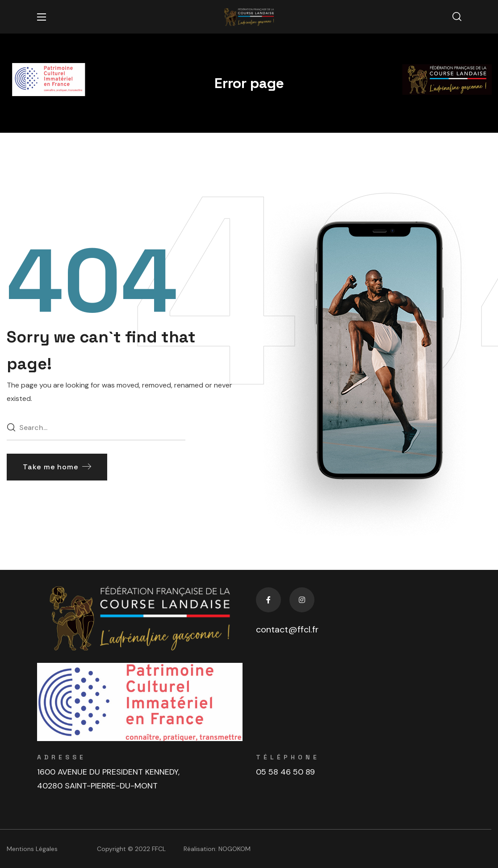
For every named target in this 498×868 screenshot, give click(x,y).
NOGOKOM (234, 849)
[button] (457, 17)
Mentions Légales (32, 849)
